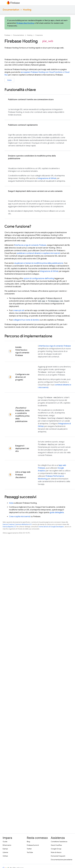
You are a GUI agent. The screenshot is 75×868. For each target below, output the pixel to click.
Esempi (5, 849)
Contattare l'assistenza (59, 842)
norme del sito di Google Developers (51, 527)
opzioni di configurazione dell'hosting (39, 278)
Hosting (27, 10)
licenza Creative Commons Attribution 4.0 (17, 524)
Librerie (5, 852)
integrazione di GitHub (47, 178)
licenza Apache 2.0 (9, 527)
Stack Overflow (56, 845)
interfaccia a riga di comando (30, 245)
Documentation (11, 10)
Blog (28, 842)
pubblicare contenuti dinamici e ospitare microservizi (38, 253)
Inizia (9, 80)
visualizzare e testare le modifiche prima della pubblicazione (39, 263)
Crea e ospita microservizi (20, 517)
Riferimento (7, 845)
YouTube (30, 852)
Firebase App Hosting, (25, 23)
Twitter (29, 849)
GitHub (5, 856)
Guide (5, 842)
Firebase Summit (33, 845)
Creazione (39, 35)
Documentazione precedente (62, 860)
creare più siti (19, 310)
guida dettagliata (57, 512)
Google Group (56, 849)
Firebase (7, 35)
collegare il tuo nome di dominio (26, 320)
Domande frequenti (58, 856)
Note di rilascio (56, 852)
